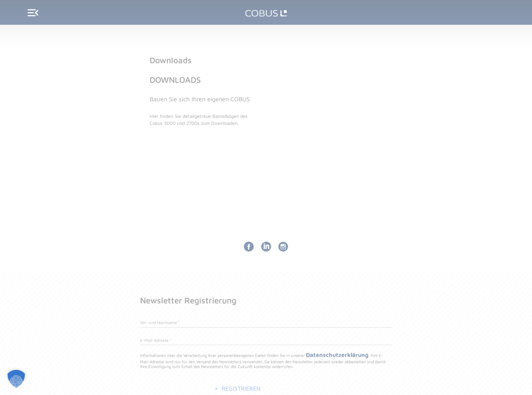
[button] (16, 379)
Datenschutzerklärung (338, 355)
